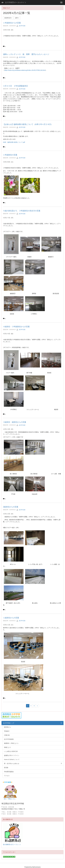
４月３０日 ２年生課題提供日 (15, 86)
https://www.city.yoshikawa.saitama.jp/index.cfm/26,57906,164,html (25, 70)
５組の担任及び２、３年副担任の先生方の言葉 (22, 211)
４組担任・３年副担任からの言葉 (16, 327)
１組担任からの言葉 (11, 618)
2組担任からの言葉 (11, 507)
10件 (17, 18)
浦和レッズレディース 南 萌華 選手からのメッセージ (26, 54)
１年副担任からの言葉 (12, 23)
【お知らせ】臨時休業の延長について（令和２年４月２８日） (28, 124)
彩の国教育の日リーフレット (12, 844)
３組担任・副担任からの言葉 (15, 422)
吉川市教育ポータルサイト (16, 2)
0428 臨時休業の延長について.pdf (14, 142)
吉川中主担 (21, 26)
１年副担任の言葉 (10, 155)
